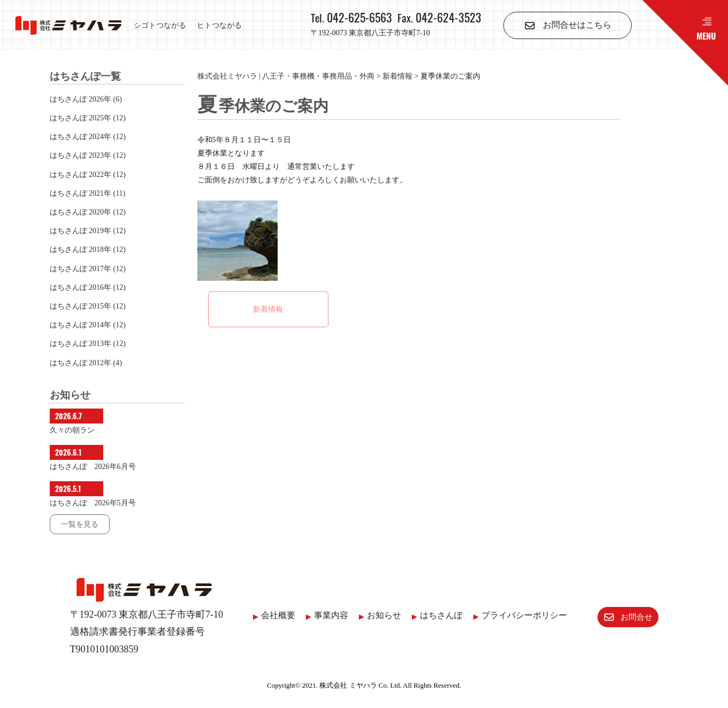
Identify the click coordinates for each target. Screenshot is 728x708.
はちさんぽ (435, 615)
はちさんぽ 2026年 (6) (86, 99)
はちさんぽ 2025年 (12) (88, 118)
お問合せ (622, 615)
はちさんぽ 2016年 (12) (88, 287)
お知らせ (378, 615)
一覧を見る (80, 524)
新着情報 (268, 309)
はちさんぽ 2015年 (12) (88, 306)
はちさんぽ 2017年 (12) (88, 269)
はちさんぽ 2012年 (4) (86, 363)
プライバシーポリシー (518, 615)
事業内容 (325, 615)
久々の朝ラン (72, 430)
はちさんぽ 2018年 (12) (88, 249)
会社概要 (272, 615)
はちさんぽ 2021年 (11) (88, 193)
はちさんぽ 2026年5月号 (93, 503)
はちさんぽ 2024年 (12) (88, 137)
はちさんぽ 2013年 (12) (88, 344)
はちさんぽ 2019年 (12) (88, 231)
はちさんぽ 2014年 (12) (88, 325)
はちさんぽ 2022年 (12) (88, 175)
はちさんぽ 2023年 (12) (88, 155)
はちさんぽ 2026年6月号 (93, 467)
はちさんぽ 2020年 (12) (88, 212)
